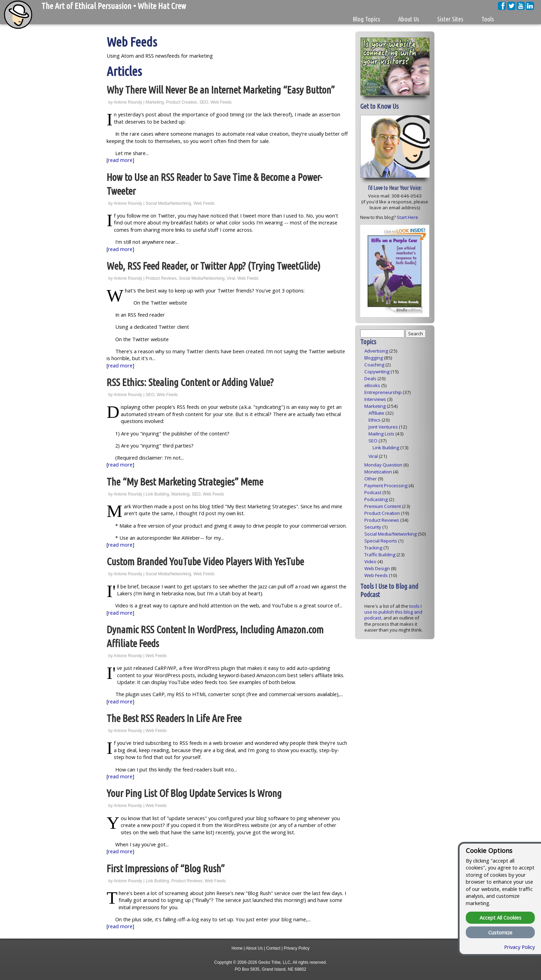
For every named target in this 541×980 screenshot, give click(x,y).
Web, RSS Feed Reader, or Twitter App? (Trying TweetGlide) (214, 266)
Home (237, 948)
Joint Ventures (383, 427)
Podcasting (376, 499)
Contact (273, 948)
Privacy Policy (297, 948)
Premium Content (383, 506)
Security (373, 527)
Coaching (374, 365)
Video (370, 561)
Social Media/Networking (168, 203)
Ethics (375, 420)
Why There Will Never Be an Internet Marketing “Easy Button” (221, 90)
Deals (370, 378)
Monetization (378, 472)
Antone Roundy (128, 102)
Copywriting (377, 372)
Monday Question (383, 465)
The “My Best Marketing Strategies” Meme (185, 482)
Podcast (373, 492)
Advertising (376, 351)
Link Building (157, 494)
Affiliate (376, 413)
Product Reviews (161, 278)
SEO (204, 102)
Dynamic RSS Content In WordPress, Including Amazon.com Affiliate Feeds (215, 637)
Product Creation (181, 102)
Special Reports (381, 541)
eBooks (372, 385)
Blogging (374, 358)
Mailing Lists (381, 434)
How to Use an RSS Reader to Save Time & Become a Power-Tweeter (214, 184)
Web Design (377, 568)
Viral (231, 278)
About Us (254, 948)
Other (371, 479)
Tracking (373, 548)
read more (120, 160)
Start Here (407, 217)
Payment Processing (386, 486)
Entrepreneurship (383, 392)
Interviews (375, 399)
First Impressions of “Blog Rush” (166, 869)
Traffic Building (380, 555)
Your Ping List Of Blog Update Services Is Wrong (194, 793)
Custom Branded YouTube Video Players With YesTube (205, 562)
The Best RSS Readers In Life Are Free (174, 718)
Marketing (155, 102)
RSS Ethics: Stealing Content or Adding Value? (190, 382)
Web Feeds (221, 102)
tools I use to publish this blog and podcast (393, 612)
